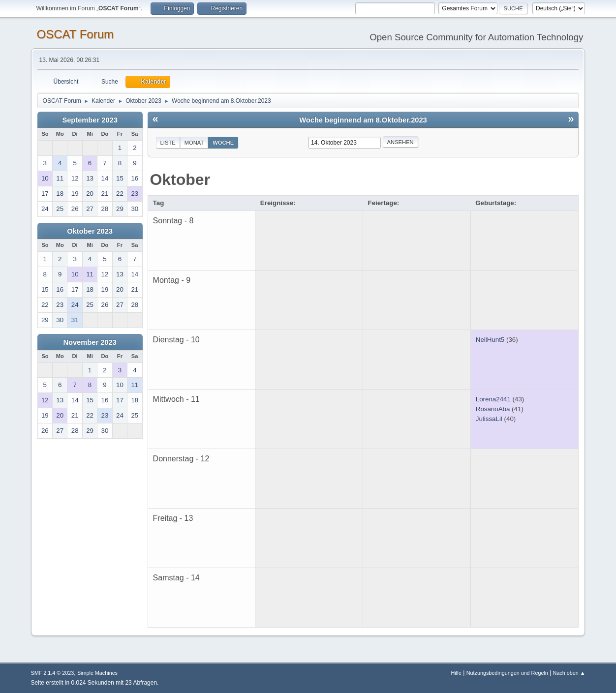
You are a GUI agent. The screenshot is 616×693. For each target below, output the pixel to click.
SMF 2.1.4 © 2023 (53, 673)
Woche (223, 143)
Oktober (180, 180)
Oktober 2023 (90, 231)
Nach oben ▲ (569, 673)
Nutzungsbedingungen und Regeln (507, 673)
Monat (194, 143)
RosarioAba (493, 409)
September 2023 (90, 120)
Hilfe (456, 673)
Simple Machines (97, 673)
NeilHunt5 (490, 340)
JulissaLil (489, 419)
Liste (168, 143)
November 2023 (90, 342)
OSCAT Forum (75, 34)
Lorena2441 (493, 399)
